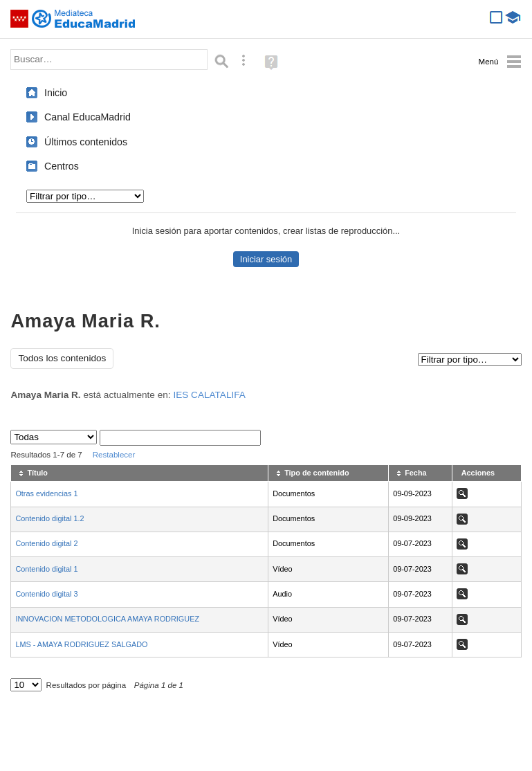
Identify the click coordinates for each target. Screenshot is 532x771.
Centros (62, 166)
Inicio (56, 93)
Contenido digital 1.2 (49, 518)
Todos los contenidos (62, 358)
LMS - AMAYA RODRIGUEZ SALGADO (81, 644)
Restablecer (114, 455)
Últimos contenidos (86, 142)
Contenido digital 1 (46, 569)
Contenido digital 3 (46, 594)
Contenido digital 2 (46, 543)
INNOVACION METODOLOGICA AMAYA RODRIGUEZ (107, 619)
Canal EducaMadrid (88, 117)
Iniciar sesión (266, 259)
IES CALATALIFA (209, 395)
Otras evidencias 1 (46, 493)
